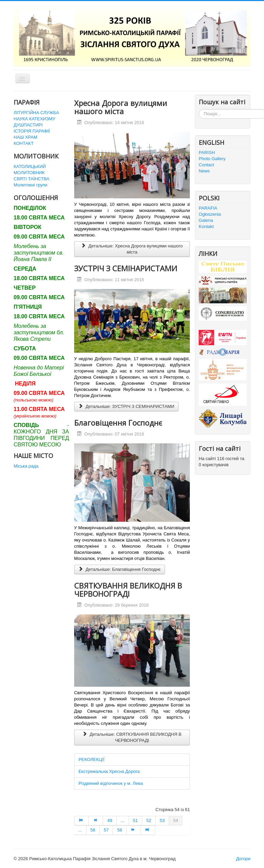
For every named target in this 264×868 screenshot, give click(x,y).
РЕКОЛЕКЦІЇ (92, 759)
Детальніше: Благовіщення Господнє (120, 569)
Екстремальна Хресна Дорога (109, 771)
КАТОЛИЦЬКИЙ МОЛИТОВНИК (30, 170)
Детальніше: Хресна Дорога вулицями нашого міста (132, 249)
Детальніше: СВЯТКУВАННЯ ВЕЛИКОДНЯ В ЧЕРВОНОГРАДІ (132, 737)
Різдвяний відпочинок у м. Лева (111, 783)
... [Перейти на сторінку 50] (123, 820)
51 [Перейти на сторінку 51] (135, 820)
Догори (243, 859)
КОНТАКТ (24, 143)
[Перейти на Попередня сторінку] (96, 821)
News (204, 171)
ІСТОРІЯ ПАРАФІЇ (32, 131)
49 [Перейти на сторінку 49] (110, 820)
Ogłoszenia (210, 214)
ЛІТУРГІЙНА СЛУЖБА (36, 113)
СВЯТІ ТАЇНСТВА (31, 179)
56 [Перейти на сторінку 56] (93, 830)
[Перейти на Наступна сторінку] (134, 830)
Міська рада (26, 466)
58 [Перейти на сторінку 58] (119, 830)
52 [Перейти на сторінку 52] (149, 820)
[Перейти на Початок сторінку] (81, 821)
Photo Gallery (212, 159)
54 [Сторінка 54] (176, 820)
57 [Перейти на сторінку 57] (106, 830)
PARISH (207, 153)
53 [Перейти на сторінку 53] (162, 820)
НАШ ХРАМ (26, 137)
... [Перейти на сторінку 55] (80, 830)
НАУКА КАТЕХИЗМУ (34, 119)
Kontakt (206, 226)
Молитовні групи (30, 185)
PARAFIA (208, 208)
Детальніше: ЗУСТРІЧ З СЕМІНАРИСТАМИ (127, 406)
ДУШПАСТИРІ (28, 125)
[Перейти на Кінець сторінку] (148, 830)
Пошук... (199, 109)
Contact (206, 165)
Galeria (206, 220)
